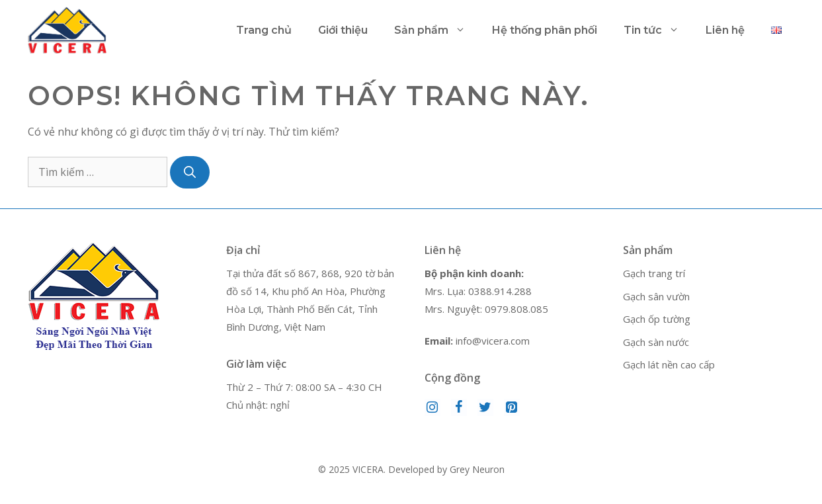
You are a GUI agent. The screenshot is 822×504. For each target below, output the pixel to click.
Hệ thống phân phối (545, 30)
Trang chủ (264, 30)
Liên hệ (725, 30)
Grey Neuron (477, 469)
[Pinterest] (512, 407)
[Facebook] (459, 407)
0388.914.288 (500, 291)
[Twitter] (485, 407)
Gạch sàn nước (656, 342)
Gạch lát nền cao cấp (669, 364)
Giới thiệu (343, 30)
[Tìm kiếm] (190, 172)
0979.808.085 (516, 309)
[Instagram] (432, 407)
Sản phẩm (436, 30)
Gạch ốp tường (657, 319)
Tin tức (658, 30)
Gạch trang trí (654, 273)
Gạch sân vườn (656, 296)
